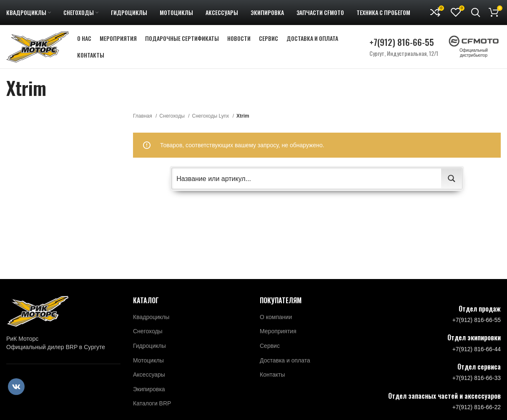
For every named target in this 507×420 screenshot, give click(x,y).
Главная (143, 116)
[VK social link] (16, 387)
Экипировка (149, 389)
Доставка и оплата (285, 360)
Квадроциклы (151, 317)
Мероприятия (278, 331)
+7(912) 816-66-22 (477, 407)
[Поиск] (476, 13)
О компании (276, 317)
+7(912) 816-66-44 (477, 349)
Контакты (272, 375)
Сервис (270, 346)
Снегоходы (173, 116)
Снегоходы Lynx (211, 116)
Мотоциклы (148, 360)
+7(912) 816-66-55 (402, 42)
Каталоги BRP (152, 403)
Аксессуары (149, 375)
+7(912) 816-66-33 (477, 378)
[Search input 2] (307, 179)
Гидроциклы (149, 346)
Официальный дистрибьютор (474, 48)
